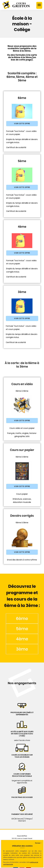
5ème (22, 629)
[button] (22, 124)
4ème (22, 639)
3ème (22, 649)
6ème (22, 618)
